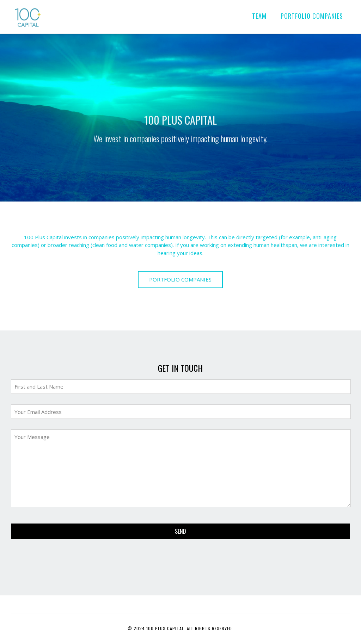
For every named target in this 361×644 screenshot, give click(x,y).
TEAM (259, 16)
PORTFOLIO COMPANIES (312, 16)
